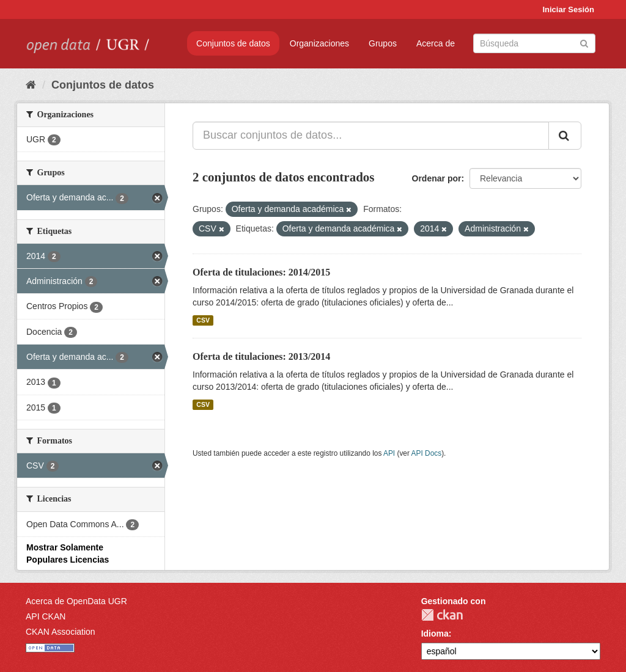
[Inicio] (31, 85)
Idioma (435, 634)
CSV (203, 320)
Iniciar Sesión (568, 9)
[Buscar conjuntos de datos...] (371, 136)
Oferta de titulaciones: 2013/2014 (261, 356)
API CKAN (46, 616)
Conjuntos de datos (233, 43)
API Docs (427, 453)
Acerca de (436, 43)
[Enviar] (584, 42)
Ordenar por (437, 178)
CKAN (442, 615)
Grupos (383, 43)
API (389, 453)
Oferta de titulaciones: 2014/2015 (261, 272)
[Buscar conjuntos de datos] (534, 43)
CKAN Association (61, 632)
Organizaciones (319, 43)
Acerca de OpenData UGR (76, 601)
